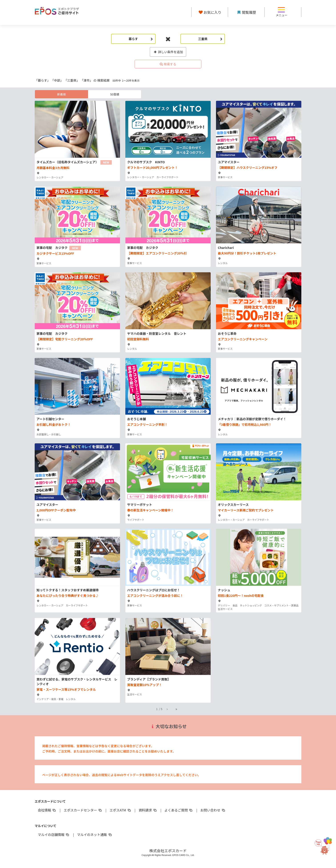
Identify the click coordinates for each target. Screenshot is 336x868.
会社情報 (47, 810)
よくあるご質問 (179, 810)
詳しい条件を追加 (168, 52)
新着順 (61, 94)
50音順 (115, 94)
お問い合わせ (213, 810)
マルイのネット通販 (95, 835)
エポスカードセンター (83, 810)
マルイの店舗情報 (54, 835)
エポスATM (121, 810)
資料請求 (148, 810)
